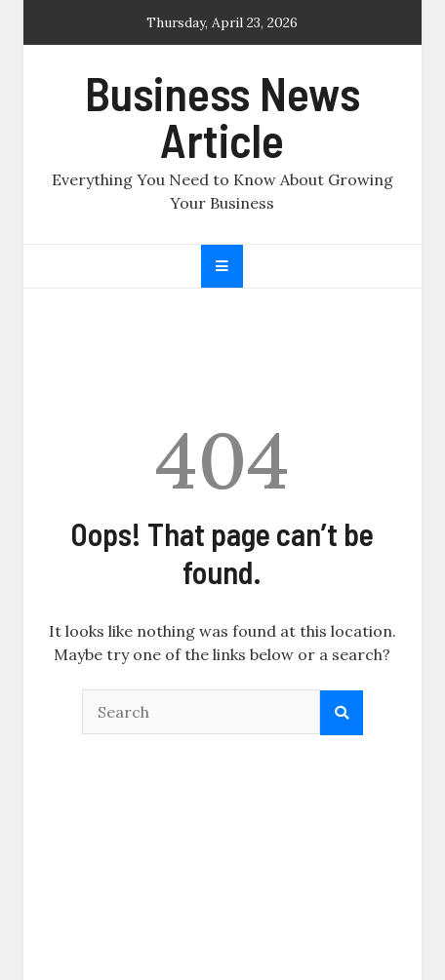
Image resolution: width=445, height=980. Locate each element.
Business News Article (222, 116)
